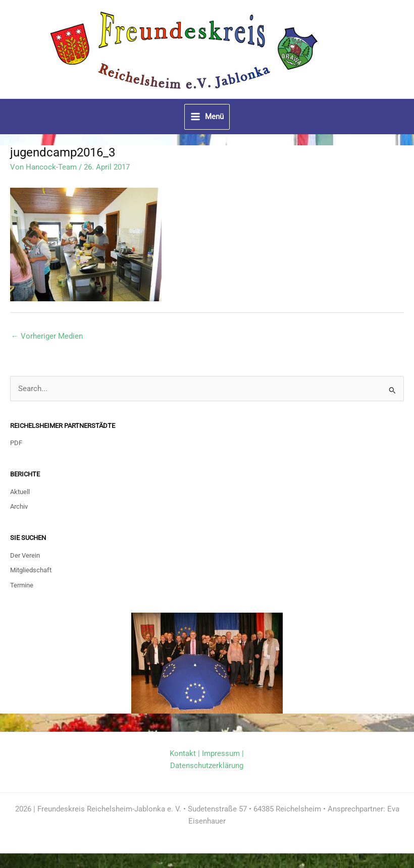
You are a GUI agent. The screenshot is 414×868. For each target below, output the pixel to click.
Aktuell (20, 506)
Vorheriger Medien (47, 350)
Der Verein (25, 569)
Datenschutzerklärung (207, 780)
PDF (16, 457)
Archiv (19, 521)
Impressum (221, 768)
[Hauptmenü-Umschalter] (207, 131)
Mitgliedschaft (31, 585)
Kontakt (183, 768)
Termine (22, 599)
